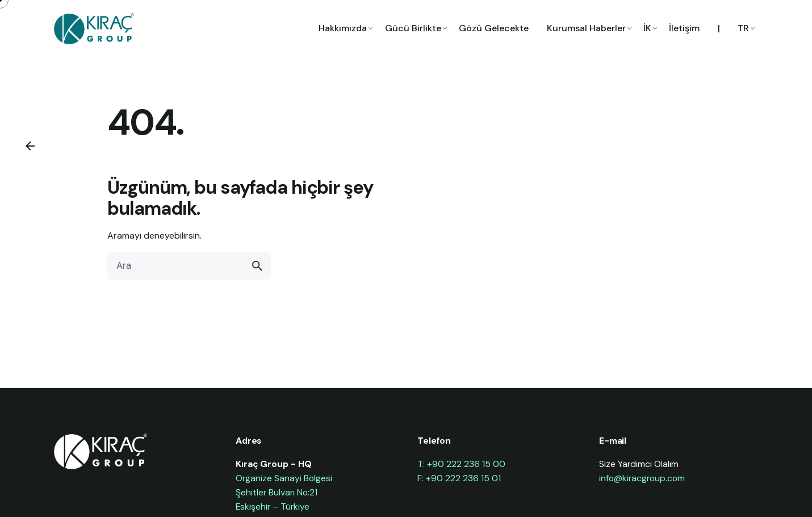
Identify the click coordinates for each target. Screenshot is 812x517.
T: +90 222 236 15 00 (461, 464)
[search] (257, 266)
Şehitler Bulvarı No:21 (277, 492)
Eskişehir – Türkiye (273, 506)
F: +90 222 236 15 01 (459, 478)
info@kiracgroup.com (642, 478)
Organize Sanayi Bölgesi (284, 478)
